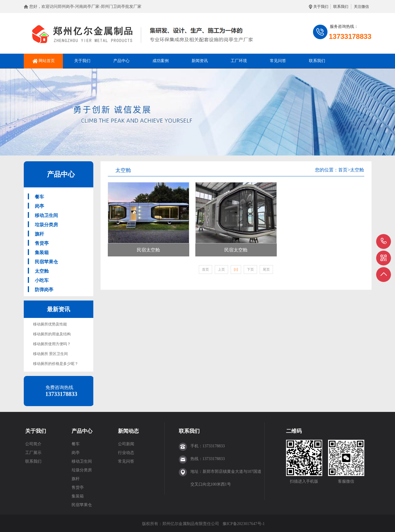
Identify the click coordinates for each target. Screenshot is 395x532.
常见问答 (278, 61)
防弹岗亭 (44, 290)
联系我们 (341, 7)
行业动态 (126, 453)
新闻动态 (128, 431)
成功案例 (161, 61)
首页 (343, 170)
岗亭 (39, 206)
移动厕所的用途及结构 (52, 334)
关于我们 (321, 7)
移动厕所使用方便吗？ (52, 344)
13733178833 (384, 241)
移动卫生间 (46, 215)
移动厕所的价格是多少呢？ (56, 364)
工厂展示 (33, 453)
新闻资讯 (200, 61)
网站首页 (47, 61)
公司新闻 (126, 444)
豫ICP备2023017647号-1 (244, 524)
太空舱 (42, 271)
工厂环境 (239, 61)
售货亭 (42, 243)
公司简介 (33, 444)
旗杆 (39, 234)
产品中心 (121, 61)
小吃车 (42, 280)
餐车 (39, 197)
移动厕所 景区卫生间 (50, 354)
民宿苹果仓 (46, 262)
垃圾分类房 (46, 225)
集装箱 (42, 253)
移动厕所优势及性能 (50, 324)
